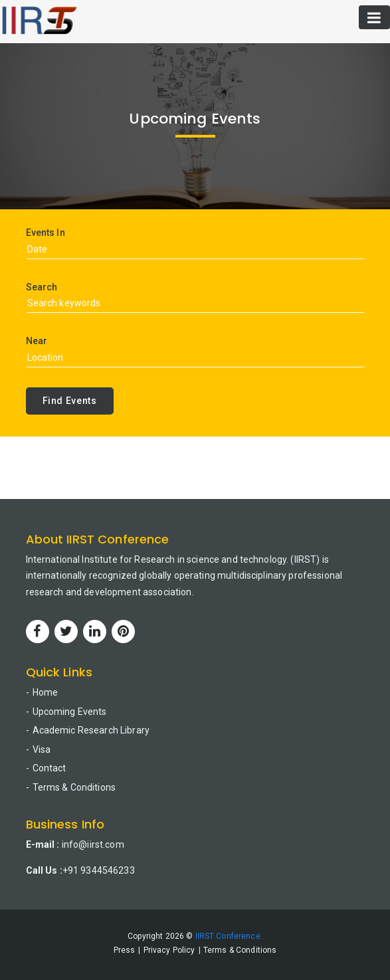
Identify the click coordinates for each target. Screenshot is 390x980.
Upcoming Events (70, 712)
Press (125, 950)
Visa (42, 749)
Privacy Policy (169, 950)
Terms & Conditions (74, 787)
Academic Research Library (91, 730)
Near (37, 341)
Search (42, 287)
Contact (49, 768)
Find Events (70, 401)
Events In (46, 233)
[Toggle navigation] (374, 17)
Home (46, 692)
